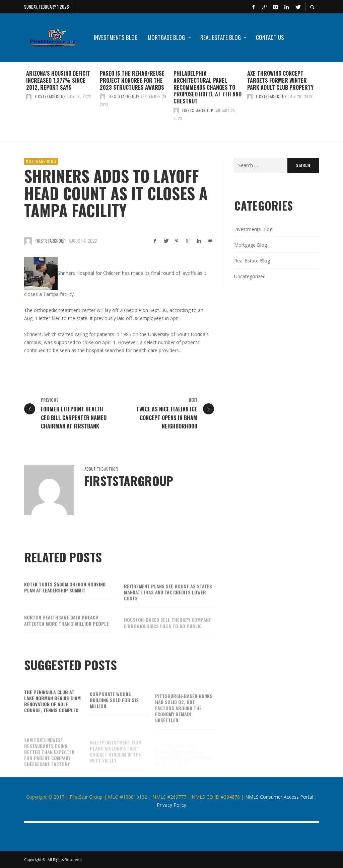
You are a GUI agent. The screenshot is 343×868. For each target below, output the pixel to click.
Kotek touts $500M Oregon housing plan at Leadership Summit (65, 594)
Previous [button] (19, 104)
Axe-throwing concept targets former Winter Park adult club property (280, 80)
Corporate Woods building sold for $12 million (114, 708)
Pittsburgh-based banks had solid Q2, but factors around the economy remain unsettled (184, 716)
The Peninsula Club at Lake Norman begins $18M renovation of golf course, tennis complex (52, 708)
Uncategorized (250, 276)
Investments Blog (253, 229)
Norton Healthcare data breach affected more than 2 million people (66, 628)
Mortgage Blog (41, 161)
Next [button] (324, 104)
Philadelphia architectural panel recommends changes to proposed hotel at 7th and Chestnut (208, 87)
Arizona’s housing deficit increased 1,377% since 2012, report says (58, 80)
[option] (61, 102)
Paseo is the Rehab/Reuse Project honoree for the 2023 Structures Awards (132, 80)
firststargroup (50, 96)
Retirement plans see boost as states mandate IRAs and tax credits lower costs (168, 600)
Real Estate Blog (252, 261)
